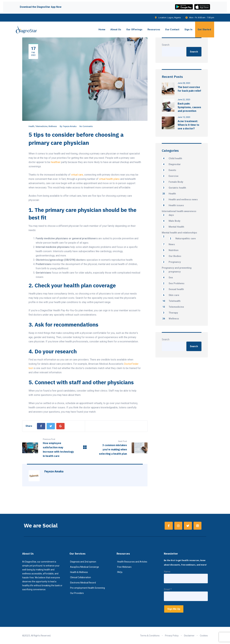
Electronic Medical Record (83, 583)
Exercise (170, 176)
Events (169, 170)
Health (31, 126)
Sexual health (173, 289)
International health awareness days (179, 213)
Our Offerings (134, 29)
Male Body (171, 221)
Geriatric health (174, 188)
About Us (116, 29)
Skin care (171, 295)
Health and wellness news (180, 199)
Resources (154, 29)
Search (166, 45)
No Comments (86, 126)
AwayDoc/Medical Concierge (85, 567)
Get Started (204, 29)
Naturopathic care (182, 239)
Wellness (53, 126)
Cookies (204, 636)
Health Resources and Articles (132, 562)
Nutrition (170, 250)
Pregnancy (171, 262)
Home (102, 29)
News (168, 244)
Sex (167, 278)
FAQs (120, 572)
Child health (172, 158)
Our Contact (172, 29)
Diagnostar (171, 164)
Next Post (123, 441)
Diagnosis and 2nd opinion (83, 562)
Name (167, 572)
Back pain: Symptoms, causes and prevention (189, 107)
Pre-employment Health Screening (87, 588)
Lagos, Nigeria (174, 18)
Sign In (189, 29)
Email (168, 589)
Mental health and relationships (179, 233)
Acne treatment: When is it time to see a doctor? (188, 125)
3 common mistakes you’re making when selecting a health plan (113, 449)
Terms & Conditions (150, 636)
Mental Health (173, 227)
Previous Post (49, 439)
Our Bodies (171, 256)
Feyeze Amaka (70, 126)
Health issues (173, 205)
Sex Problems (173, 283)
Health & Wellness (79, 572)
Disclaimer (189, 636)
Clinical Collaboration (80, 577)
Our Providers (77, 593)
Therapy (170, 313)
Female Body (172, 182)
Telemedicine (41, 126)
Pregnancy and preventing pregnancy (177, 270)
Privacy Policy (172, 636)
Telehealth (171, 301)
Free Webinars (124, 567)
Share (29, 426)
